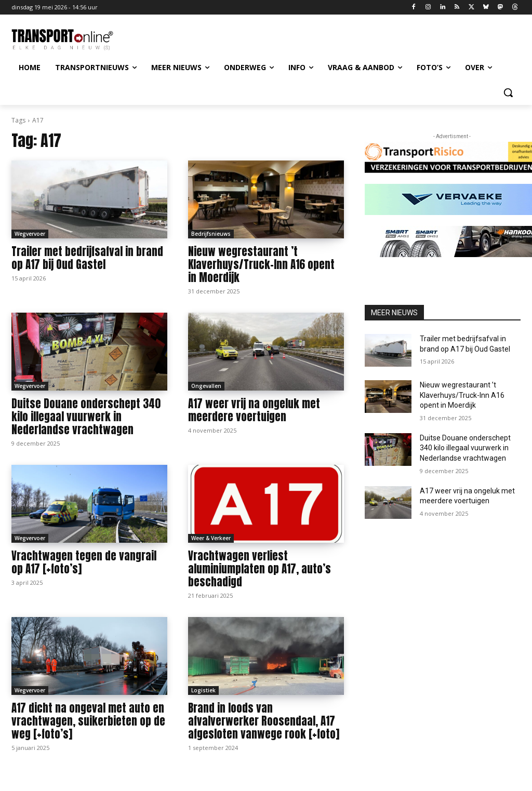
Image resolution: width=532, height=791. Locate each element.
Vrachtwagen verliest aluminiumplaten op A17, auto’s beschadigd (260, 569)
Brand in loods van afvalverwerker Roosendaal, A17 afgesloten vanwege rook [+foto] (264, 721)
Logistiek (203, 690)
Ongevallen (206, 386)
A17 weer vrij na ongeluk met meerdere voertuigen (254, 410)
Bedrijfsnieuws (211, 234)
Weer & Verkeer (211, 538)
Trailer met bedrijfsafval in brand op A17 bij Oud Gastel (87, 258)
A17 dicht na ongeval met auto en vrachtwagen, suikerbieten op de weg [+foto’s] (88, 721)
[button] (508, 92)
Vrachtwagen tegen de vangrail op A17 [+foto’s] (84, 562)
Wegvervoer (30, 234)
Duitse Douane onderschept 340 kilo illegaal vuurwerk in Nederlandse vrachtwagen (86, 417)
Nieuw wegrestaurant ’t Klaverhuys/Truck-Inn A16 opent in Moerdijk (261, 264)
